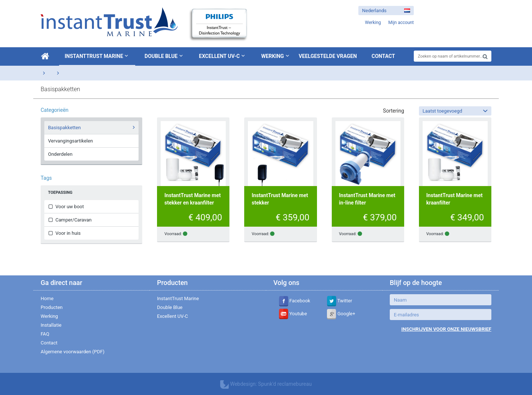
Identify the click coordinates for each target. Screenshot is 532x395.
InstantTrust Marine (97, 56)
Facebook (295, 301)
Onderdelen (60, 154)
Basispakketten (93, 127)
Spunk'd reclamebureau (285, 384)
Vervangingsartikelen (70, 141)
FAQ (45, 334)
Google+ (341, 314)
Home (47, 298)
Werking (273, 56)
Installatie (51, 325)
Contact (383, 56)
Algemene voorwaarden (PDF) (73, 352)
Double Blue (164, 56)
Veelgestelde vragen (328, 56)
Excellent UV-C (223, 56)
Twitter (340, 301)
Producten (52, 307)
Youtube (293, 314)
